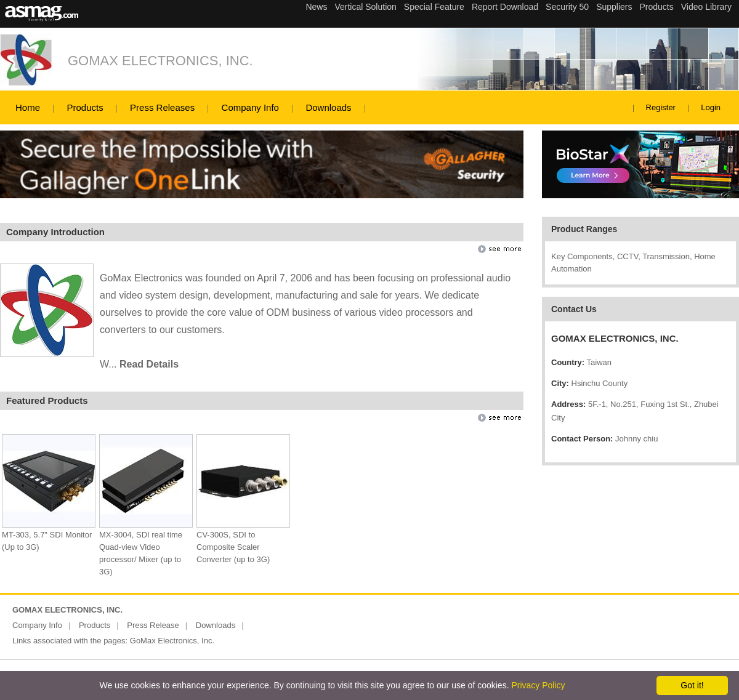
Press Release (153, 625)
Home (28, 107)
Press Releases (162, 107)
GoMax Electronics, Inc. (172, 641)
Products (85, 107)
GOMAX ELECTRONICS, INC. (160, 61)
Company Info (250, 107)
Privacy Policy (538, 685)
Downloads (328, 107)
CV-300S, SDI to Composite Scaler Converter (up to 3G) (233, 547)
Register (661, 107)
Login (711, 107)
